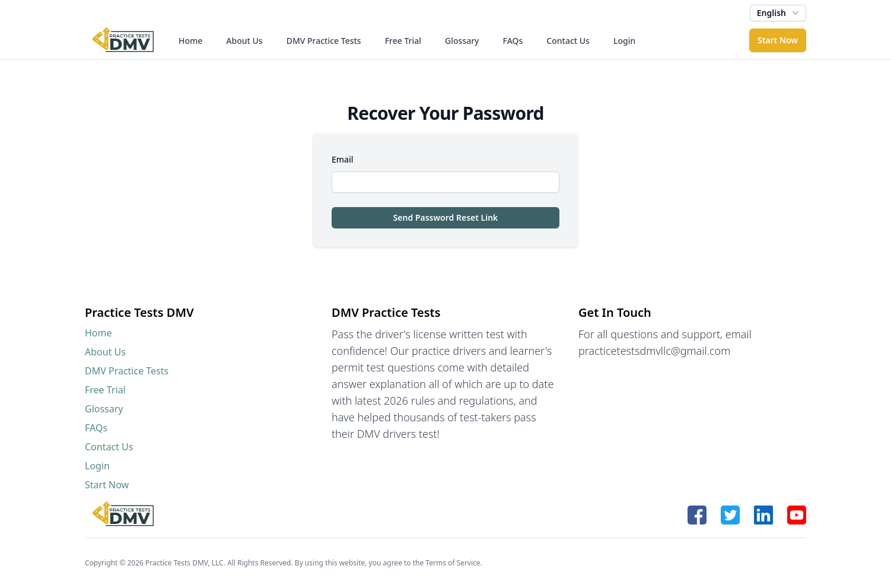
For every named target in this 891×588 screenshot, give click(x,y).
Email (343, 159)
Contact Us (568, 41)
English (779, 13)
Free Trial (403, 41)
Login (624, 41)
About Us (244, 41)
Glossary (462, 41)
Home (190, 41)
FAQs (513, 41)
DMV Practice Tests (324, 41)
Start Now (778, 40)
